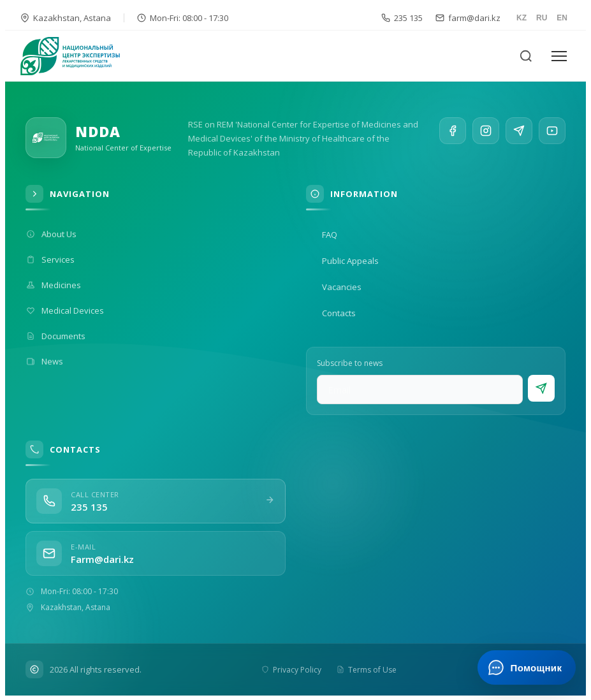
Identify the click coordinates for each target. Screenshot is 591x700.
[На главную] (78, 56)
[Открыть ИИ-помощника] (526, 667)
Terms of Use (367, 670)
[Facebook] (453, 133)
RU (542, 18)
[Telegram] (519, 139)
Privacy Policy (291, 670)
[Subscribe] (541, 388)
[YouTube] (552, 143)
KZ (522, 18)
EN (562, 18)
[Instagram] (486, 135)
